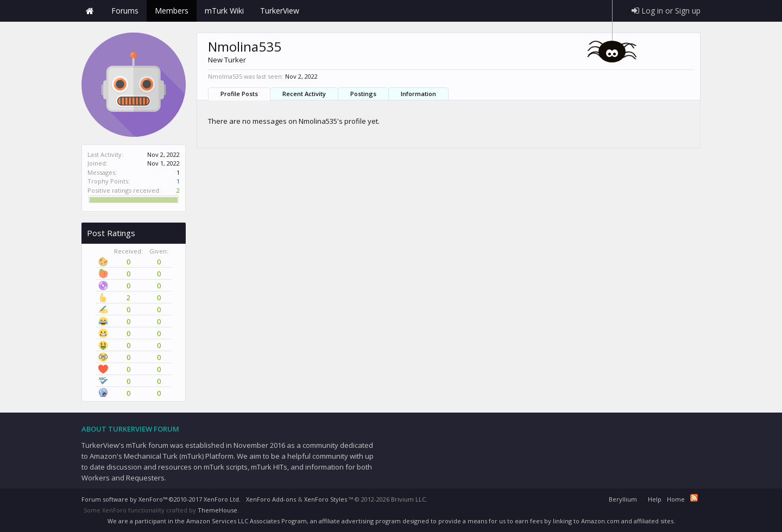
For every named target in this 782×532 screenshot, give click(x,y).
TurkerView (280, 11)
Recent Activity (304, 94)
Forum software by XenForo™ (161, 499)
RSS (694, 498)
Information (418, 94)
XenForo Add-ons (271, 499)
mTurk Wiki (224, 11)
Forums (125, 11)
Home (90, 11)
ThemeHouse (217, 510)
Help (655, 499)
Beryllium (623, 499)
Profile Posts (239, 94)
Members (172, 11)
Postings (363, 94)
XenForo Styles (326, 499)
